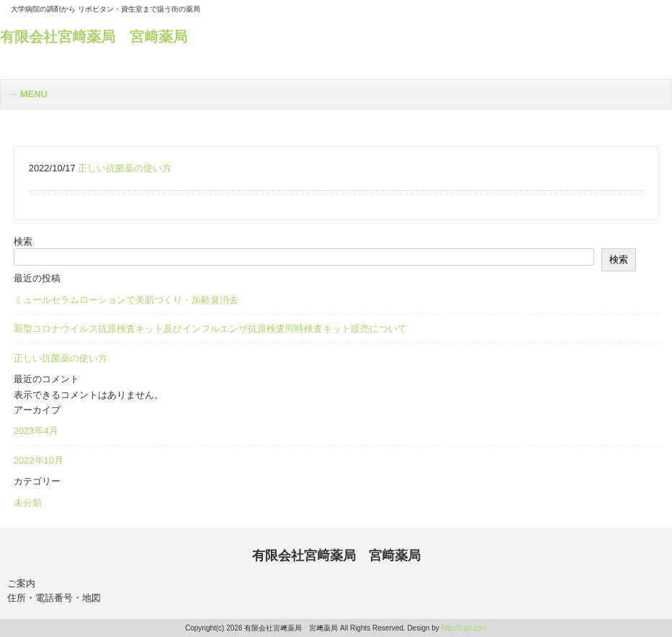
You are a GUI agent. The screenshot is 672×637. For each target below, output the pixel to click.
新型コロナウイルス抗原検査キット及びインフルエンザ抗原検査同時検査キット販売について (210, 329)
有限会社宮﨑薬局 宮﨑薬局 (94, 37)
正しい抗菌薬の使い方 (61, 358)
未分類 (28, 503)
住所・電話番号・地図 (54, 598)
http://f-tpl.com (464, 628)
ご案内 (21, 583)
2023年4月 (36, 431)
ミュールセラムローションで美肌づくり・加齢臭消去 (126, 300)
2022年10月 (39, 460)
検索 (23, 241)
